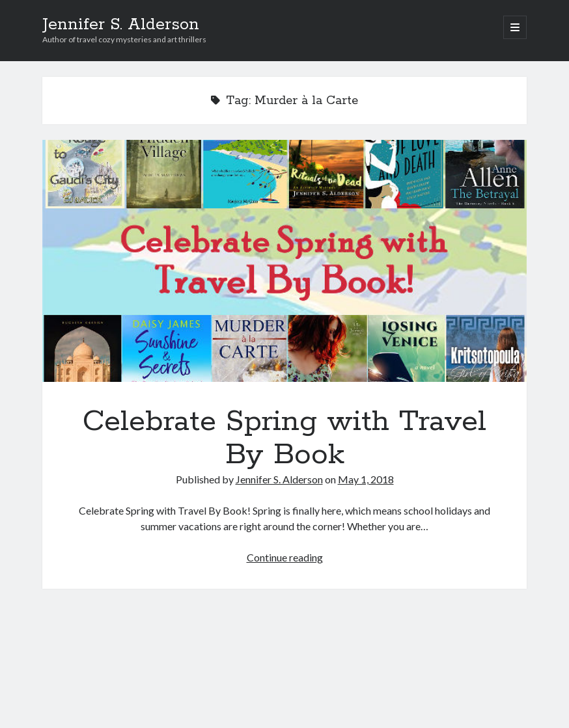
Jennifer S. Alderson (121, 25)
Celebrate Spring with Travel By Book (285, 261)
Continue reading (285, 557)
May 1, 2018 (366, 479)
